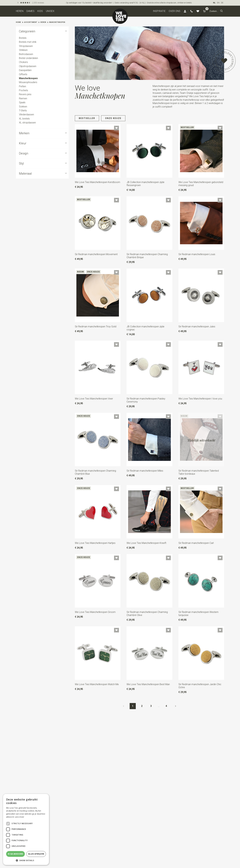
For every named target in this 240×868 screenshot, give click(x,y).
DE (222, 3)
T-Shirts (23, 111)
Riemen (23, 98)
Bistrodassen (26, 54)
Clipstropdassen (28, 66)
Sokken (23, 107)
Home (19, 22)
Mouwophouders (28, 82)
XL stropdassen (27, 123)
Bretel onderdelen (28, 58)
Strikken (23, 50)
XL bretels (24, 119)
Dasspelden (25, 70)
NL (214, 3)
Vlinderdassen (26, 115)
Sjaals (22, 102)
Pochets (23, 90)
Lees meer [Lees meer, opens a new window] (20, 817)
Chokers (23, 62)
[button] (221, 11)
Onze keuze (113, 118)
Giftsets (23, 74)
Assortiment (31, 22)
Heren (20, 11)
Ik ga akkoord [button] (16, 854)
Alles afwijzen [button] (36, 854)
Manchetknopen (57, 22)
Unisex (50, 11)
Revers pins (25, 94)
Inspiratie (159, 11)
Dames (30, 11)
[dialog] (26, 829)
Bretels (23, 38)
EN (218, 3)
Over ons (174, 11)
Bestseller (87, 118)
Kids (40, 11)
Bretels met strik (28, 42)
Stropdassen (26, 46)
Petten (22, 86)
